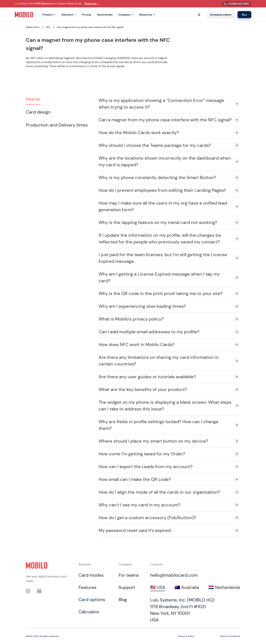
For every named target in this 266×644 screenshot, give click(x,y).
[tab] (33, 99)
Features (87, 587)
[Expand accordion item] (237, 104)
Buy (244, 15)
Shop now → (92, 4)
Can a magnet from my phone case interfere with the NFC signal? (90, 27)
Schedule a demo (221, 15)
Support (127, 587)
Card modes (91, 575)
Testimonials (105, 15)
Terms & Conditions (230, 636)
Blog (123, 600)
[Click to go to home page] (37, 565)
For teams (129, 575)
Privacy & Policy (186, 636)
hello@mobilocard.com (174, 575)
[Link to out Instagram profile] (28, 591)
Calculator (89, 612)
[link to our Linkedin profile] (39, 591)
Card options (92, 600)
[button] (49, 15)
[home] (24, 15)
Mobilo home (33, 27)
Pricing (86, 15)
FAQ (48, 27)
